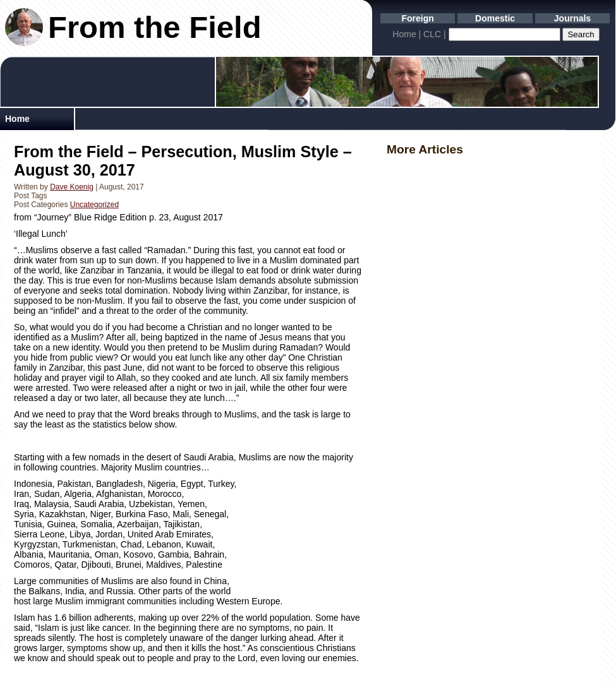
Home (404, 34)
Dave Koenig (72, 187)
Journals (572, 18)
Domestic (495, 18)
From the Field (155, 27)
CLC (432, 34)
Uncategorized (94, 205)
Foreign (418, 18)
